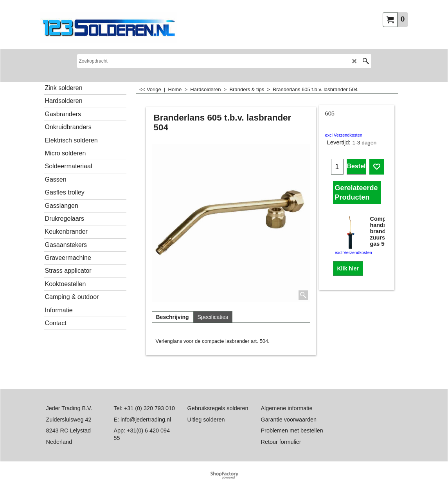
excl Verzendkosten (344, 135)
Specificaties (213, 317)
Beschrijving (173, 317)
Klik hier (348, 268)
